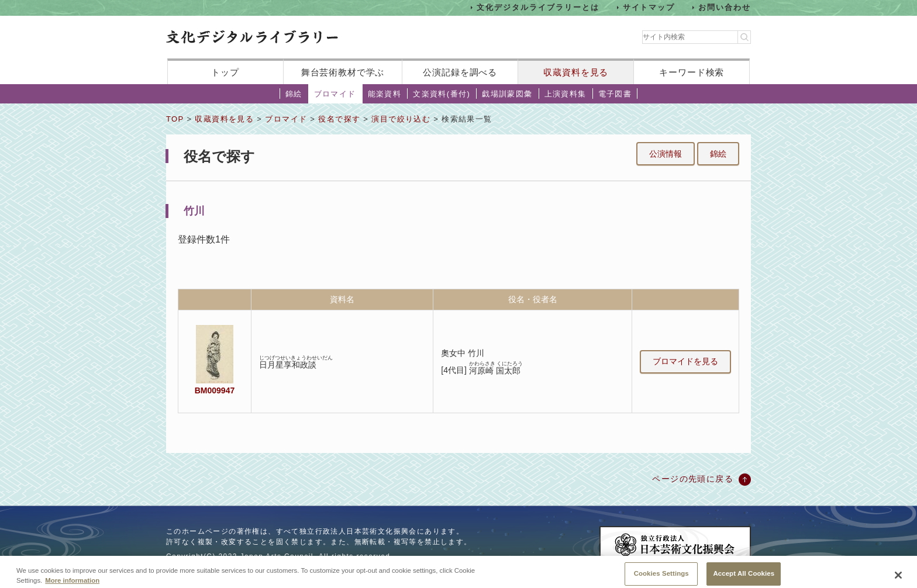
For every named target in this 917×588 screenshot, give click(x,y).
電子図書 (615, 94)
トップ (225, 72)
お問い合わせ (725, 7)
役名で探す (339, 119)
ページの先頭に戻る (693, 479)
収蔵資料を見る (576, 72)
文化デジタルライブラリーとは (538, 7)
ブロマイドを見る (685, 361)
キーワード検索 (692, 72)
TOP (175, 119)
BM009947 (215, 390)
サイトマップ (649, 7)
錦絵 (294, 94)
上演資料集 (566, 94)
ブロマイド (335, 94)
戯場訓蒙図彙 (507, 94)
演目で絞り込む (401, 119)
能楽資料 (385, 94)
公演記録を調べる (460, 72)
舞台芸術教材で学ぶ (343, 72)
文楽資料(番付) (442, 94)
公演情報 (666, 154)
